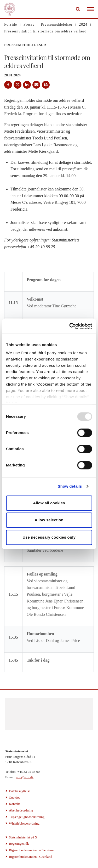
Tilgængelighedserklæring (27, 817)
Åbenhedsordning (21, 810)
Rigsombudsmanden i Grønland (30, 857)
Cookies (15, 797)
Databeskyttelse (20, 791)
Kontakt (14, 804)
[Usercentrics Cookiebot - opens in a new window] (70, 326)
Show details (70, 486)
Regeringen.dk (19, 844)
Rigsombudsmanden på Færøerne (32, 850)
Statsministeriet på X (23, 837)
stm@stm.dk (25, 777)
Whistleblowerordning (24, 823)
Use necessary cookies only (49, 537)
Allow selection (49, 520)
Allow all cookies (49, 503)
